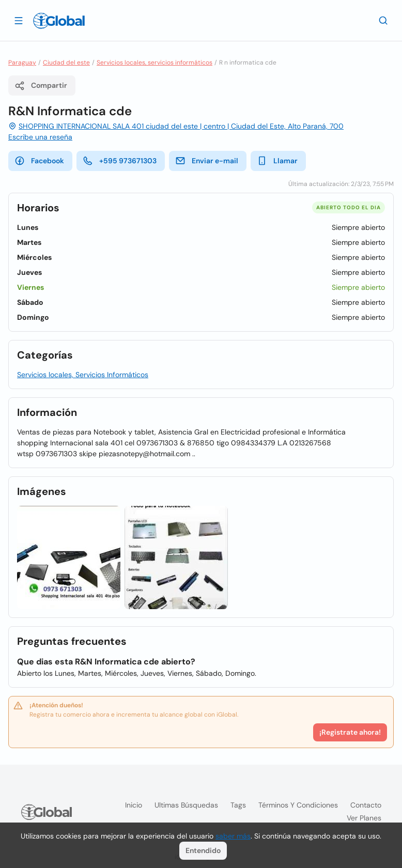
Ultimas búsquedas (186, 805)
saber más (233, 836)
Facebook (39, 161)
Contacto (366, 805)
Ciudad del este (66, 63)
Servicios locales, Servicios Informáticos (83, 375)
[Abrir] (19, 20)
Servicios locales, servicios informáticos (154, 63)
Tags (238, 805)
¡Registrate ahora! (350, 732)
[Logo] (59, 21)
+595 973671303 (120, 161)
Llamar (277, 161)
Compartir (41, 86)
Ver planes (364, 818)
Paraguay (22, 63)
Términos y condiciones (298, 805)
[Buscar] (383, 20)
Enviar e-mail (207, 161)
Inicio (134, 805)
